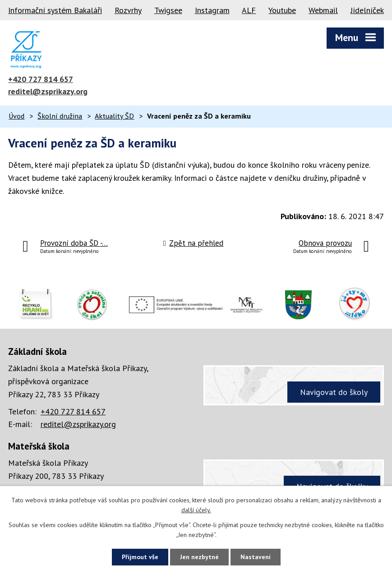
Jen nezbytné (199, 557)
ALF (249, 10)
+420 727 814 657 (41, 79)
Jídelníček (367, 10)
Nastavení (256, 557)
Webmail (323, 10)
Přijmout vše (140, 557)
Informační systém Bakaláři (55, 10)
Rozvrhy (128, 10)
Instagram (212, 10)
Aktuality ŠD (114, 116)
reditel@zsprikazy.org (48, 91)
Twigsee (168, 10)
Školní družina (60, 116)
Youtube (282, 10)
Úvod (16, 116)
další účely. (196, 510)
